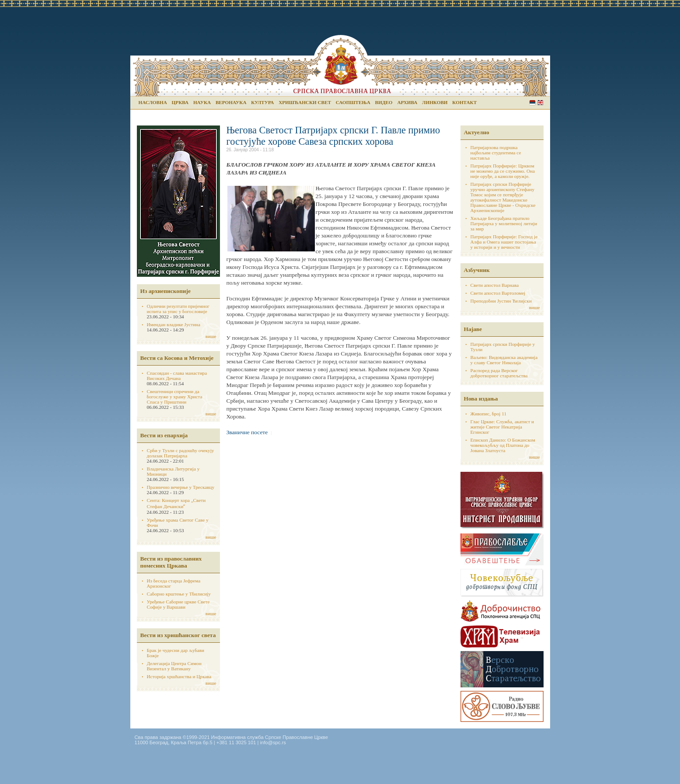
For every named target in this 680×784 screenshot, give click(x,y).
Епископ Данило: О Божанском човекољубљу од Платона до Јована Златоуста (503, 445)
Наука (202, 102)
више (211, 336)
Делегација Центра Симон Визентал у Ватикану (174, 666)
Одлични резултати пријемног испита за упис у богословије (178, 309)
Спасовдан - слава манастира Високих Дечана (177, 376)
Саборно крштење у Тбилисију (179, 594)
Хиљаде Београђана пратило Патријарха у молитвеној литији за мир (504, 223)
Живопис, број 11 (488, 414)
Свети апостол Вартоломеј (498, 293)
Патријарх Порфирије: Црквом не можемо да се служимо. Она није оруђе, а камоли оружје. (503, 171)
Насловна (153, 102)
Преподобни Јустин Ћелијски (501, 301)
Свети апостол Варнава (495, 285)
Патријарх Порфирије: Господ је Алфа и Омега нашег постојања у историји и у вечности (504, 242)
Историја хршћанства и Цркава (179, 676)
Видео (384, 102)
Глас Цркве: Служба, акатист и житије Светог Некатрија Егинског (502, 427)
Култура (262, 102)
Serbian (532, 103)
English (540, 103)
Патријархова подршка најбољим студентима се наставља (496, 153)
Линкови (435, 102)
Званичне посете (247, 432)
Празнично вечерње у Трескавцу (181, 487)
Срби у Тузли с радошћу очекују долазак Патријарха (181, 453)
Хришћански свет (305, 102)
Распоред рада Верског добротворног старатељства (499, 373)
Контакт (464, 102)
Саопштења (353, 102)
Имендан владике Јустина (174, 324)
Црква (180, 102)
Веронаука (231, 102)
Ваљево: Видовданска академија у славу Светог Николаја (504, 360)
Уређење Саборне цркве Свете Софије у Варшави (178, 604)
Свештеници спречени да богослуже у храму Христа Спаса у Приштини (175, 397)
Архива (407, 102)
